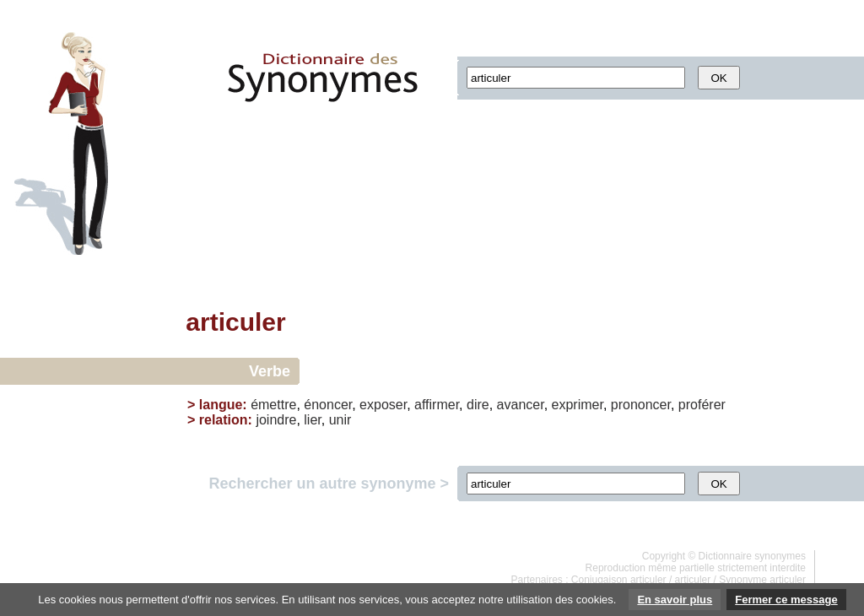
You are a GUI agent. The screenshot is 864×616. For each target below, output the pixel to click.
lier (312, 420)
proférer (702, 405)
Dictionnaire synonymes (752, 556)
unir (340, 420)
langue (221, 405)
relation (224, 420)
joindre (276, 420)
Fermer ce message (786, 600)
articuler (693, 580)
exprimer (578, 405)
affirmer (437, 405)
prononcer (641, 405)
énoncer (328, 405)
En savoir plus (675, 600)
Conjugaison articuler (619, 580)
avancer (521, 405)
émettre (273, 405)
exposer (383, 405)
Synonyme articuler (762, 580)
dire (478, 405)
